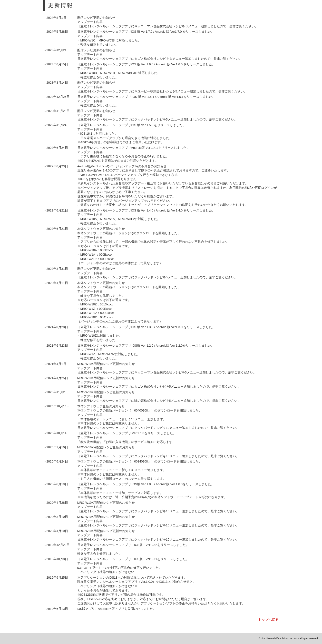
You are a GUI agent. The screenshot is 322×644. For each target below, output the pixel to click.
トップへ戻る (268, 620)
